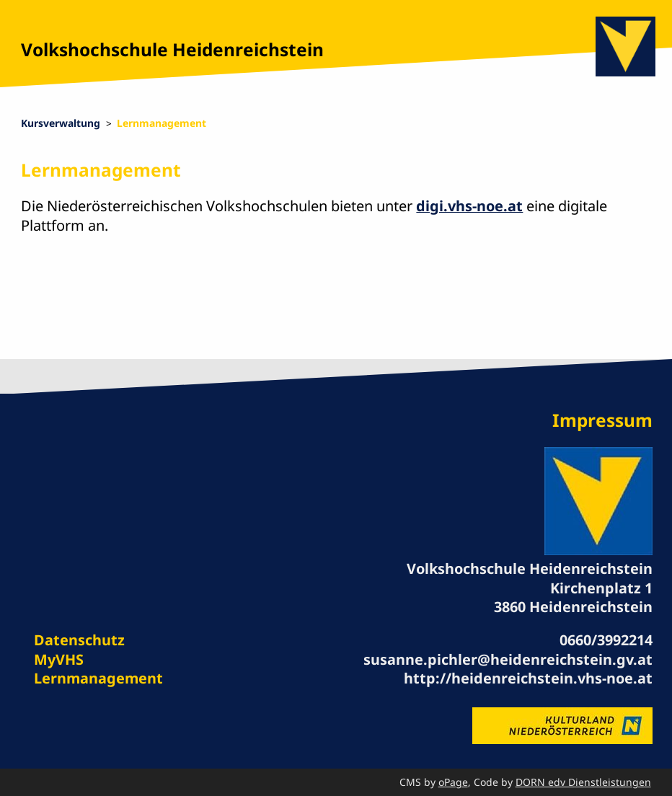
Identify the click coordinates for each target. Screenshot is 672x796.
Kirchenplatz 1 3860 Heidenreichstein (573, 597)
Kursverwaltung (61, 123)
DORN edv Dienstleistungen (583, 782)
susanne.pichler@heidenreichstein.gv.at (508, 659)
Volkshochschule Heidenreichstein (172, 49)
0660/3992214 (606, 640)
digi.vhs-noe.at (469, 206)
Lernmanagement (162, 123)
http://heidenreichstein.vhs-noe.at (528, 678)
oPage (453, 782)
